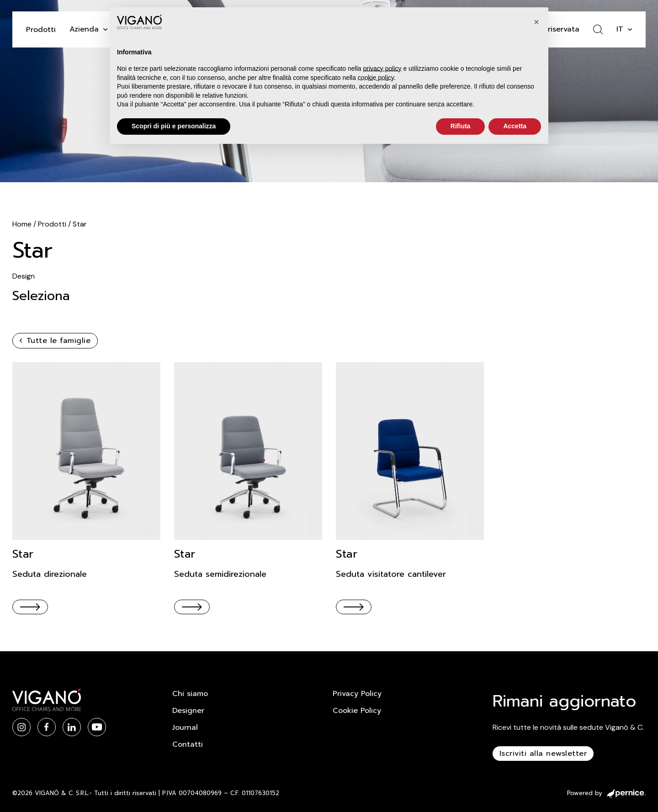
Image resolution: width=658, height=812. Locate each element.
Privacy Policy (357, 694)
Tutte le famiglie (55, 341)
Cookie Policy (357, 711)
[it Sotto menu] (630, 29)
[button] (536, 22)
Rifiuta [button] (461, 126)
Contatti (188, 744)
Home (22, 224)
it (620, 29)
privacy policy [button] (382, 69)
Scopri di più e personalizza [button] (174, 126)
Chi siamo (190, 694)
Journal (185, 728)
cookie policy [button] (376, 78)
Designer (188, 711)
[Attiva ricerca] (598, 29)
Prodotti (41, 30)
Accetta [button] (515, 126)
